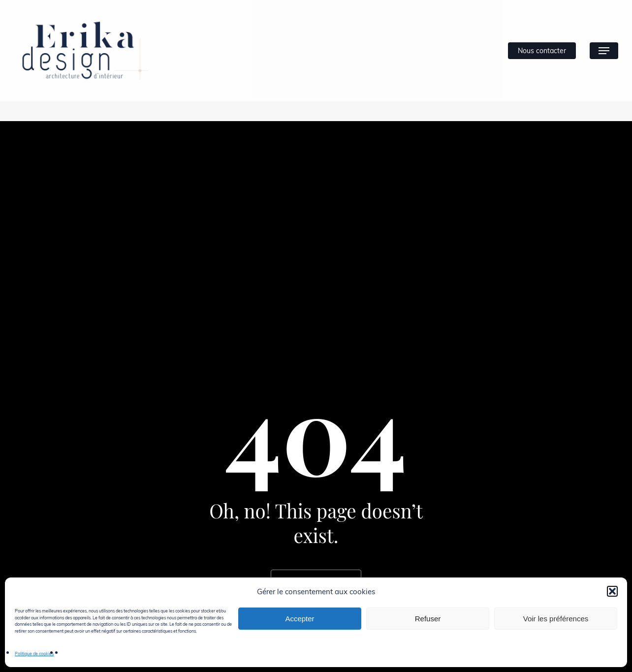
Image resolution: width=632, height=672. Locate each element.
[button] (612, 591)
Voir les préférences (556, 619)
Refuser (428, 619)
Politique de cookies (34, 653)
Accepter (300, 619)
